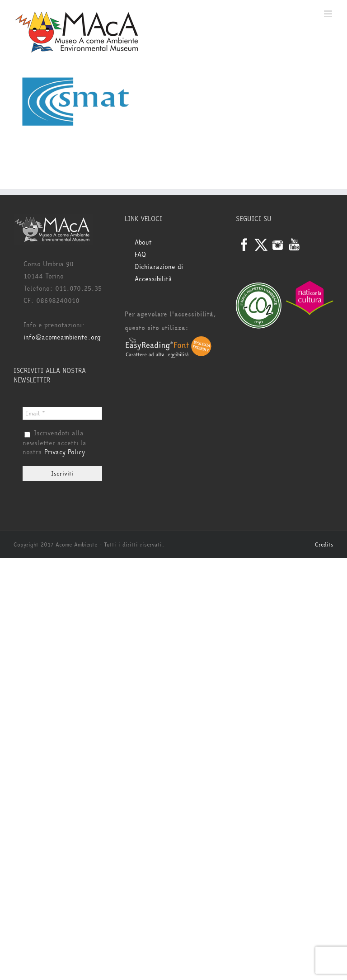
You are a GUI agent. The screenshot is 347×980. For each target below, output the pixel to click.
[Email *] (62, 413)
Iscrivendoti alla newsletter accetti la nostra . (55, 443)
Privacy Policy (65, 452)
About (143, 243)
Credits (324, 545)
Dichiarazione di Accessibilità (159, 273)
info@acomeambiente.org (62, 337)
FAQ (140, 255)
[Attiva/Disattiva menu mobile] (329, 14)
